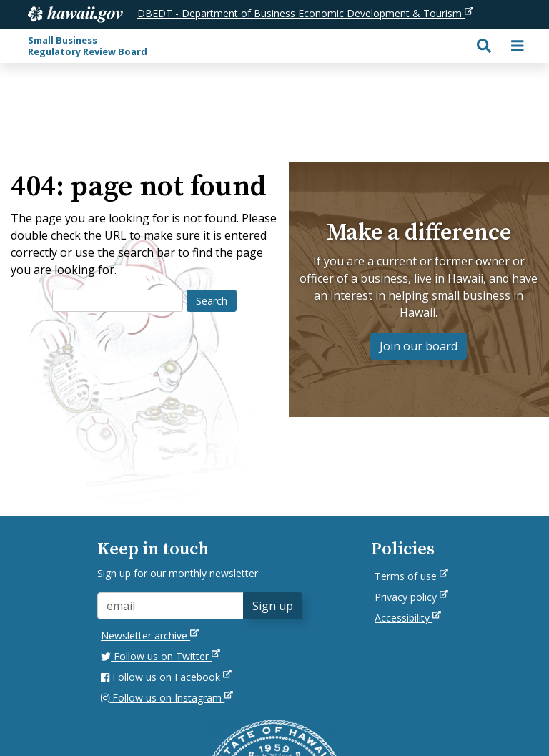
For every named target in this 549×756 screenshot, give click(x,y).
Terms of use (411, 576)
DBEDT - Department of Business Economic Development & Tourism (305, 13)
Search (212, 301)
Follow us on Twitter (160, 656)
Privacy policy (411, 597)
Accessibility (408, 618)
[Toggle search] (484, 46)
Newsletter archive (150, 635)
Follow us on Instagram (167, 698)
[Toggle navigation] (518, 46)
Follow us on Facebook (166, 677)
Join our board (419, 346)
